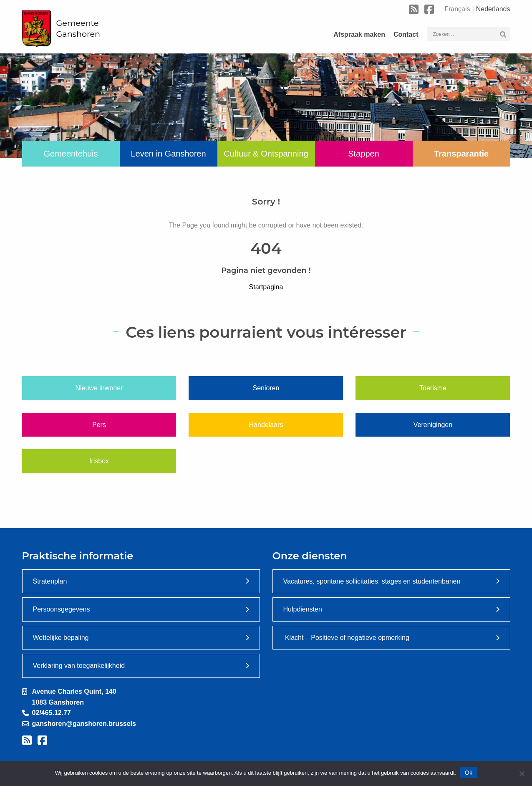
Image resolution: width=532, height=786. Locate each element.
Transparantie (461, 154)
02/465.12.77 (52, 713)
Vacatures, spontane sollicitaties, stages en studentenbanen (372, 581)
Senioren (266, 388)
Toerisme (433, 388)
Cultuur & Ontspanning (266, 154)
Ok (469, 773)
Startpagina (266, 287)
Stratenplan (50, 581)
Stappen (364, 154)
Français (457, 9)
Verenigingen (433, 425)
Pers (99, 425)
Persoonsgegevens (62, 609)
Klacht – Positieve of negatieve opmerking (346, 638)
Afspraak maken (359, 34)
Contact (406, 34)
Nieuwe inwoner (99, 388)
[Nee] (522, 773)
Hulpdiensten (303, 609)
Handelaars (266, 425)
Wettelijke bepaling (61, 638)
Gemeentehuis (71, 154)
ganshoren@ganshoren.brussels (84, 724)
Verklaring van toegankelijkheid (79, 666)
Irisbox (99, 461)
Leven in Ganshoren (168, 154)
